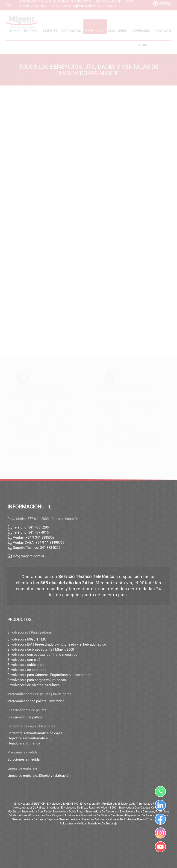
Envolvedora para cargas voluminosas (37, 680)
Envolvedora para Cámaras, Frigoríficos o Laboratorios (49, 675)
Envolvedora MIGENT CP (30, 804)
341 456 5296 (38, 527)
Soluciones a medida (24, 759)
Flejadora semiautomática (28, 738)
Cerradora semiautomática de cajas (35, 733)
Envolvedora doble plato (26, 665)
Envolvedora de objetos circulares (34, 685)
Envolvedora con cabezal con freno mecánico (42, 655)
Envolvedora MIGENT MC (27, 639)
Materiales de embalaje (103, 824)
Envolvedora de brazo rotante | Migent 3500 (41, 650)
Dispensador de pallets (25, 717)
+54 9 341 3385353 (40, 537)
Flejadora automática (24, 743)
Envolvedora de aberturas (27, 670)
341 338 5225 (50, 548)
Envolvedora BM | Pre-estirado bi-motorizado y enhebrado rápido (57, 644)
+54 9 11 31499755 (50, 543)
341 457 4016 (38, 532)
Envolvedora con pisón (25, 660)
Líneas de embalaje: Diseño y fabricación (39, 776)
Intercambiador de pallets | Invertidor (36, 701)
